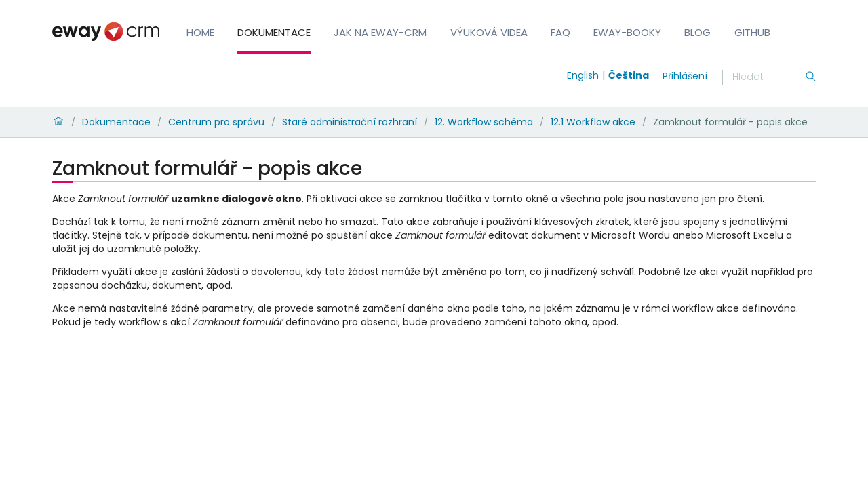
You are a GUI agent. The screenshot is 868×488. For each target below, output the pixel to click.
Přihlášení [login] (685, 76)
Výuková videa (489, 32)
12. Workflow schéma (484, 122)
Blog (697, 32)
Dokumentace (274, 32)
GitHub (752, 32)
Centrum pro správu (216, 122)
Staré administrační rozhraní (350, 122)
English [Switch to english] (583, 75)
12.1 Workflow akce (593, 122)
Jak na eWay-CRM (380, 32)
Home (200, 32)
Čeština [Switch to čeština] (629, 75)
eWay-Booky (627, 32)
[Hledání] (768, 77)
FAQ (560, 32)
